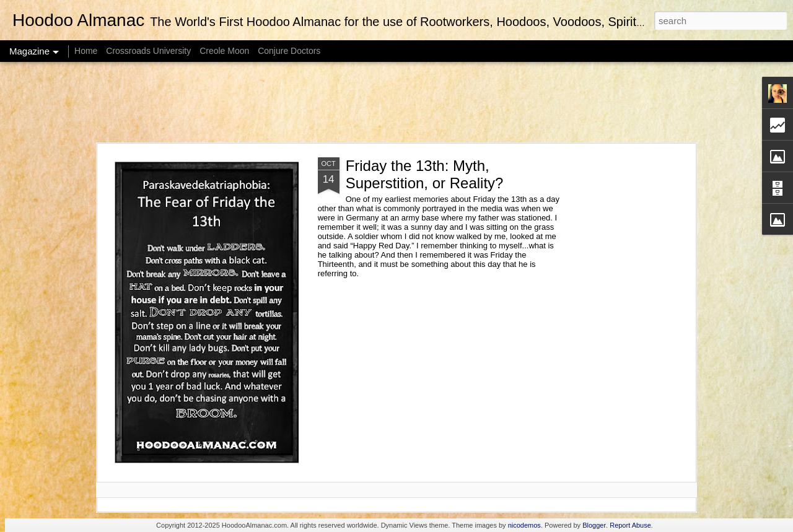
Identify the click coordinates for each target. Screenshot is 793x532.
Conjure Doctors (289, 51)
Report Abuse (630, 525)
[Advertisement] (396, 102)
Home (86, 51)
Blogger (594, 525)
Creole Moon (224, 51)
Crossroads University (148, 51)
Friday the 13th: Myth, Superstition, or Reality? (425, 174)
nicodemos (524, 525)
